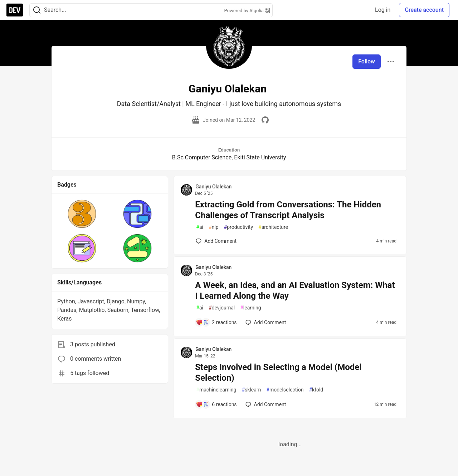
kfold (316, 390)
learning (251, 308)
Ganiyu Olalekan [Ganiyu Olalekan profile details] (213, 187)
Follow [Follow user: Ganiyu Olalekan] (367, 61)
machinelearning (216, 390)
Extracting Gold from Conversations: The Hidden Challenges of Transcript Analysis (288, 210)
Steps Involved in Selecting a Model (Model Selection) (278, 372)
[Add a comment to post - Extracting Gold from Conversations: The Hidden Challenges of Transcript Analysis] (216, 241)
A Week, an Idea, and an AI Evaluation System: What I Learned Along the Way (295, 290)
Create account (424, 10)
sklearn (251, 390)
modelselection (285, 390)
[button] (82, 214)
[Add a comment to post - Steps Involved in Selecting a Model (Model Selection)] (216, 404)
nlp (214, 227)
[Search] (37, 10)
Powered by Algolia (247, 11)
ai (200, 227)
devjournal (222, 308)
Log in (383, 10)
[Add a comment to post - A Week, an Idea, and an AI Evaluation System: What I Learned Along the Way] (216, 322)
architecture (273, 227)
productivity (238, 227)
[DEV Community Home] (15, 10)
